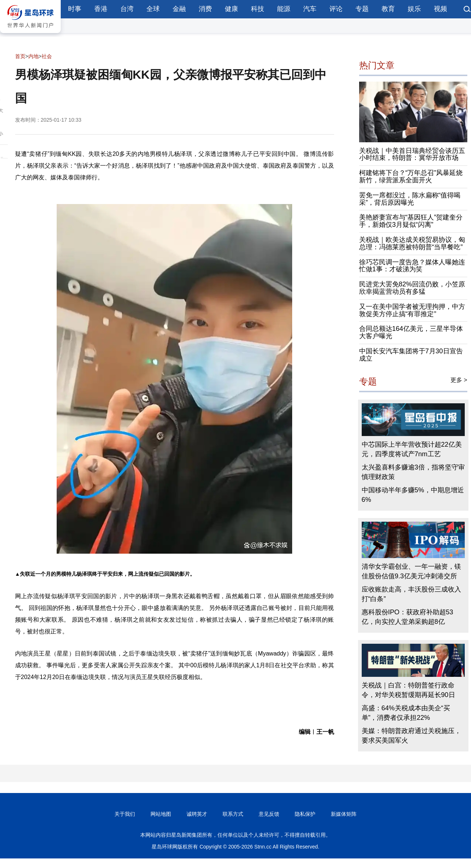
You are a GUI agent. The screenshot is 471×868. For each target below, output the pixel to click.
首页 (20, 56)
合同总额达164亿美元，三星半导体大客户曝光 (411, 332)
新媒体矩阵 (344, 814)
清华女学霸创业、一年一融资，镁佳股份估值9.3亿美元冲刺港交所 (411, 571)
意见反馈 (269, 814)
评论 (336, 9)
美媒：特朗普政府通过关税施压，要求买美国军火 (411, 736)
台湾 (127, 9)
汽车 (310, 9)
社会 (47, 56)
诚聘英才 (197, 814)
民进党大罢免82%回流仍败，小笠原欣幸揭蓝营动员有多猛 (412, 288)
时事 (75, 9)
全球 (153, 9)
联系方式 (233, 814)
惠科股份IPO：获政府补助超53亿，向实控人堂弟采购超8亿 (408, 617)
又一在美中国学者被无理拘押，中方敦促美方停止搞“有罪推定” (412, 310)
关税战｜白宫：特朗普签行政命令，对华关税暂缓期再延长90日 (408, 690)
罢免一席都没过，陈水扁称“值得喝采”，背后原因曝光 (410, 199)
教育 (388, 9)
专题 (362, 9)
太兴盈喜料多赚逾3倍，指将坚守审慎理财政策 (413, 472)
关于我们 (125, 814)
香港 (101, 9)
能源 (284, 9)
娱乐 (414, 9)
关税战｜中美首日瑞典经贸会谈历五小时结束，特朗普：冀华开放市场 (412, 154)
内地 (33, 56)
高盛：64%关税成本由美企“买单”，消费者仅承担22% (406, 713)
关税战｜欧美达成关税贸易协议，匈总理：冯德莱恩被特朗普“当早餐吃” (412, 243)
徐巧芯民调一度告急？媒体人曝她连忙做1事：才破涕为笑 (412, 266)
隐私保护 (305, 814)
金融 (179, 9)
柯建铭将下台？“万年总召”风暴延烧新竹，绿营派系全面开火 (411, 176)
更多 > (459, 380)
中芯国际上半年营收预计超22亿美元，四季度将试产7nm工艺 (412, 449)
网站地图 (161, 814)
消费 (205, 9)
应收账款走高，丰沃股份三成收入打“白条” (411, 594)
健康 (231, 9)
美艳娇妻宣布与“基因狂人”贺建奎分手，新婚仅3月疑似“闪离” (411, 221)
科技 (258, 9)
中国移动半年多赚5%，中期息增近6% (413, 495)
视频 (440, 9)
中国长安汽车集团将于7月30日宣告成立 (411, 355)
